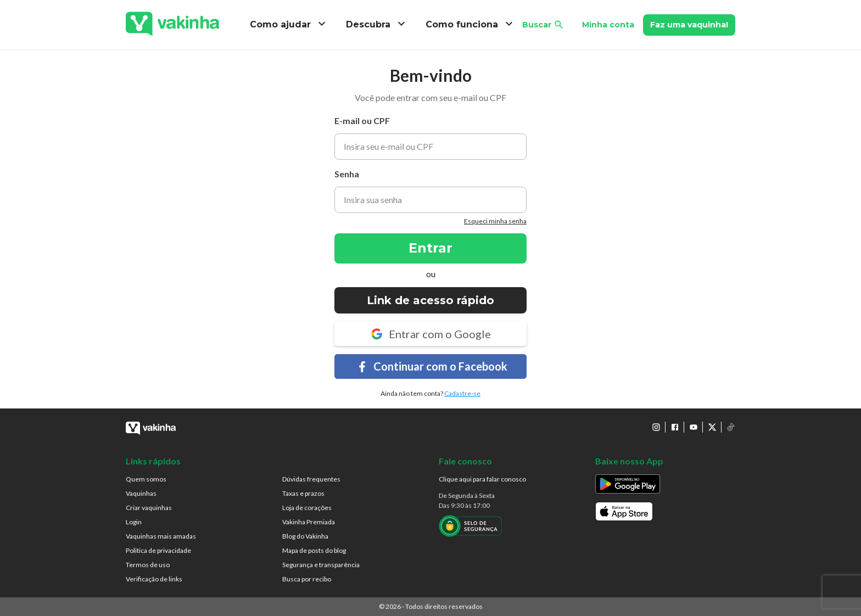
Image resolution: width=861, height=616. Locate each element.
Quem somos (146, 479)
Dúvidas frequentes (311, 479)
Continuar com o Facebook (431, 366)
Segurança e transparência (321, 565)
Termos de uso (148, 565)
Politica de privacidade (158, 550)
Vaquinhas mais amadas (161, 536)
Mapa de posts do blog (314, 550)
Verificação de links (154, 579)
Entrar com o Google (431, 334)
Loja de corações (307, 508)
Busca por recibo (307, 579)
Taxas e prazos (303, 493)
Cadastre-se (462, 393)
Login (134, 522)
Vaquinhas (141, 493)
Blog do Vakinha (305, 536)
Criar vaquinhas (149, 508)
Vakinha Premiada (309, 522)
